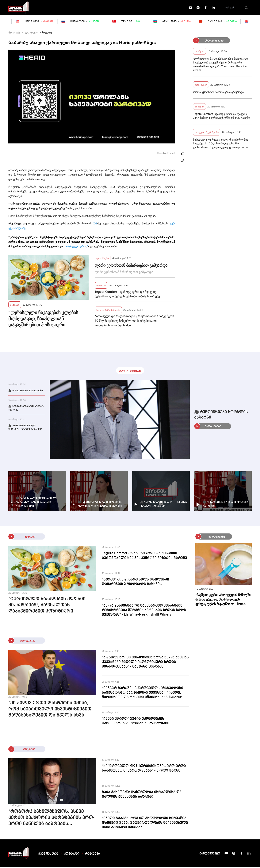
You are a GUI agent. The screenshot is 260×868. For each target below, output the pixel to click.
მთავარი (14, 34)
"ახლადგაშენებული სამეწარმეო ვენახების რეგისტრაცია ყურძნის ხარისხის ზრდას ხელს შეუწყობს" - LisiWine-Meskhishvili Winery (144, 611)
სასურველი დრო (75, 247)
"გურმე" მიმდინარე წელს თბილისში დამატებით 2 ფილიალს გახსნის (136, 583)
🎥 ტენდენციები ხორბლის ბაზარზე (221, 416)
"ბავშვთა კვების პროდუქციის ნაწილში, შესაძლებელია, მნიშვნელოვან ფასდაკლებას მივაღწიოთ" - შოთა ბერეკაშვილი (223, 601)
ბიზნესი (15, 306)
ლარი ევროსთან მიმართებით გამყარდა (131, 266)
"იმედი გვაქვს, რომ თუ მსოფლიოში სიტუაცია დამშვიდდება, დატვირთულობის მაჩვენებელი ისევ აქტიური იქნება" (145, 824)
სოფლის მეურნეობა (108, 311)
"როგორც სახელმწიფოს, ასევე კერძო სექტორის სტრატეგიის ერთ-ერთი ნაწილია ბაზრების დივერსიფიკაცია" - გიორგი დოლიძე (51, 819)
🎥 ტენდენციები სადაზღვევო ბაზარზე (26, 409)
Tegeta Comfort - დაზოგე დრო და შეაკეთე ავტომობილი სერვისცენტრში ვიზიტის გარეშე (127, 295)
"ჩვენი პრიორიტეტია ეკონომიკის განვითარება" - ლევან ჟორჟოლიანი (136, 722)
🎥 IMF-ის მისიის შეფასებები (26, 392)
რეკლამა (92, 855)
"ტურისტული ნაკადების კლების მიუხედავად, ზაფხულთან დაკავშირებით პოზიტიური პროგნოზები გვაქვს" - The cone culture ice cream (43, 320)
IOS (95, 225)
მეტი (129, 8)
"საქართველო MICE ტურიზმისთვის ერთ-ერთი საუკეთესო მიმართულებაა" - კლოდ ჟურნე (144, 769)
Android (115, 225)
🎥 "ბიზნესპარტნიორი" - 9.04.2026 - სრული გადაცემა (25, 429)
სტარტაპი (31, 34)
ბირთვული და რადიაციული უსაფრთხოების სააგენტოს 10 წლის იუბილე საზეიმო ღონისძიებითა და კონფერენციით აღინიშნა (134, 322)
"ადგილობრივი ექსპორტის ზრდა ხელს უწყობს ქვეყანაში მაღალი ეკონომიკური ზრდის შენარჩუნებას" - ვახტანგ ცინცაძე (145, 663)
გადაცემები (57, 8)
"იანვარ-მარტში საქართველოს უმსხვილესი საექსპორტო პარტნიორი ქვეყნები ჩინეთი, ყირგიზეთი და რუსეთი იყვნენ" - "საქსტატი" (143, 694)
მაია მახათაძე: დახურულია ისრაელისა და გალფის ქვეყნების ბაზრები (142, 795)
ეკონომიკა (108, 8)
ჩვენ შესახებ (48, 855)
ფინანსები (82, 8)
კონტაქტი (72, 855)
